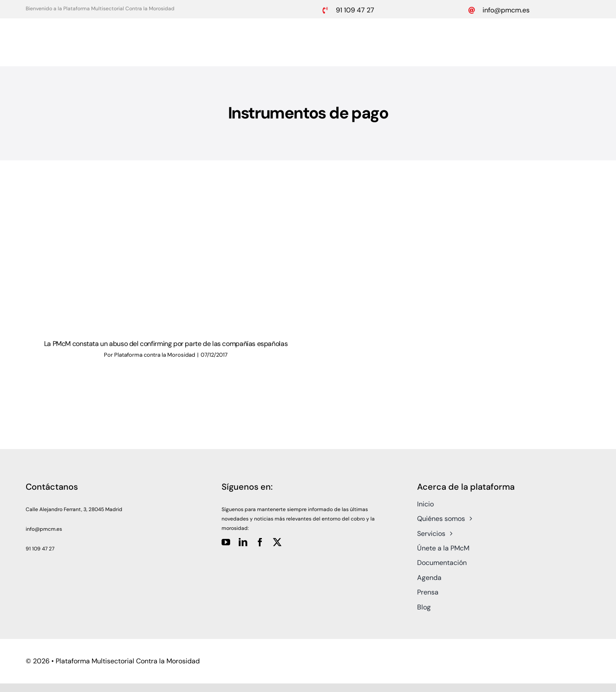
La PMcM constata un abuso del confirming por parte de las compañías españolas (166, 344)
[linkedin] (243, 542)
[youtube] (226, 542)
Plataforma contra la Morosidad (155, 355)
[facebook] (260, 542)
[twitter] (277, 542)
